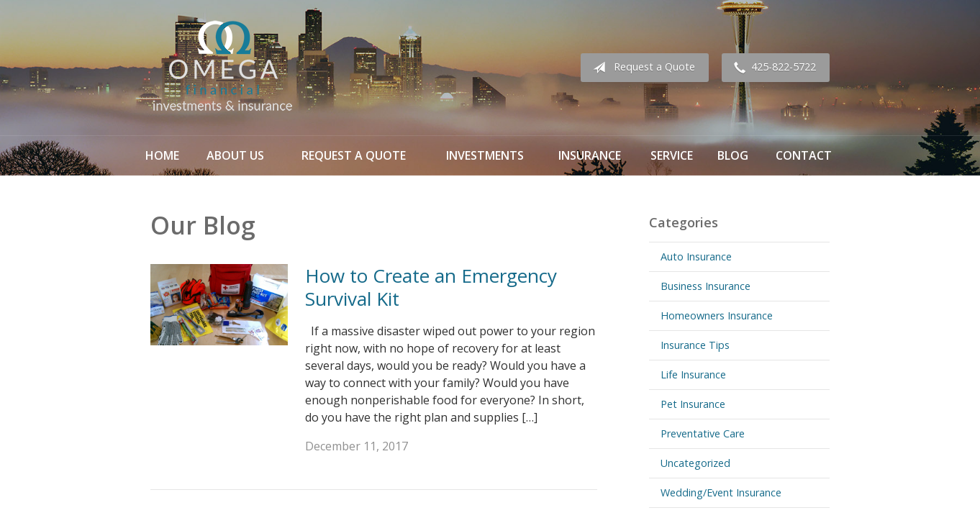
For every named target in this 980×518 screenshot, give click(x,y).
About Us (235, 155)
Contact (804, 155)
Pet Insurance (693, 404)
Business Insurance (705, 286)
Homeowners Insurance (717, 315)
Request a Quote (641, 68)
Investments (485, 155)
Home (162, 155)
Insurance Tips (695, 345)
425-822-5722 (772, 68)
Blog (733, 155)
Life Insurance (693, 374)
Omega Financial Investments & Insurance (222, 68)
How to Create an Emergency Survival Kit (431, 287)
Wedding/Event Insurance (721, 492)
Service (672, 155)
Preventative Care (703, 433)
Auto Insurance (696, 256)
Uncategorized (695, 463)
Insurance (590, 155)
